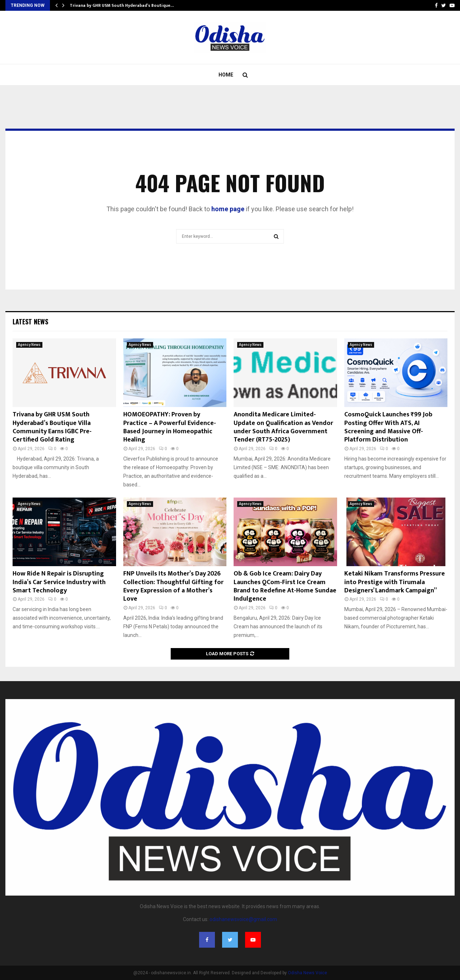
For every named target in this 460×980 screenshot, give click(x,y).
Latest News (30, 322)
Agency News (29, 345)
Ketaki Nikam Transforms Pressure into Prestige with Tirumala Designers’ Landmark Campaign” (395, 582)
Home (226, 75)
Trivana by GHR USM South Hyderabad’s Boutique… (122, 5)
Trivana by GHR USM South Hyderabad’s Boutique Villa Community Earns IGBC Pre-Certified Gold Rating (52, 427)
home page (228, 209)
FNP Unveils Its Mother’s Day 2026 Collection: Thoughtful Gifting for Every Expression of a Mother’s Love (173, 586)
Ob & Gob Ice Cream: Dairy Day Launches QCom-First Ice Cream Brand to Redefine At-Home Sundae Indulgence (285, 586)
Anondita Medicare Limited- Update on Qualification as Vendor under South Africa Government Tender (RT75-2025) (283, 427)
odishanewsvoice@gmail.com (243, 919)
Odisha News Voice (307, 973)
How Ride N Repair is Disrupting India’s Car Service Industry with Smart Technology (59, 582)
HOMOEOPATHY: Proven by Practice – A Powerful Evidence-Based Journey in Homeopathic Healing (170, 427)
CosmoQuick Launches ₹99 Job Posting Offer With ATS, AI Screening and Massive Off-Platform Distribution (388, 427)
